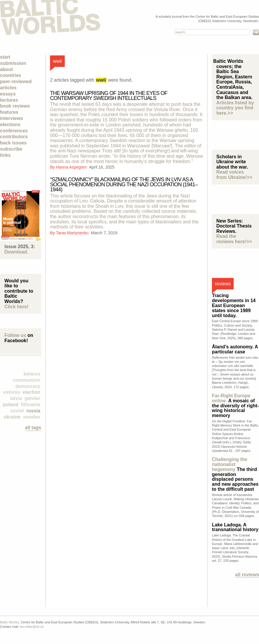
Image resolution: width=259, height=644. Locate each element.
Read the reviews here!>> (234, 239)
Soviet (17, 411)
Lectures (9, 100)
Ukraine (12, 417)
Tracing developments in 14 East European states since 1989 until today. (234, 305)
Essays (8, 94)
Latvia (16, 398)
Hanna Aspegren (72, 167)
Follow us (15, 335)
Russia (33, 411)
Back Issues (13, 143)
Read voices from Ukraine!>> (234, 175)
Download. (16, 252)
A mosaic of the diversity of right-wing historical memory (235, 406)
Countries (11, 75)
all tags (33, 428)
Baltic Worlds (9, 622)
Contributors (14, 137)
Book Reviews (15, 106)
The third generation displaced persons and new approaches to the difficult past (235, 474)
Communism (26, 380)
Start (5, 57)
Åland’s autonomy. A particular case (235, 349)
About (6, 69)
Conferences (14, 131)
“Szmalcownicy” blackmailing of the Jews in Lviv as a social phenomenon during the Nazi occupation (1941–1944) (124, 185)
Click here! (16, 307)
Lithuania (31, 405)
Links (5, 155)
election (31, 392)
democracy (28, 386)
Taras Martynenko (73, 233)
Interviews (11, 118)
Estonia (12, 392)
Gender (33, 398)
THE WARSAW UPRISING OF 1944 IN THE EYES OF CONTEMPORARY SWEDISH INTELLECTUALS (109, 96)
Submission (13, 63)
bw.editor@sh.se (32, 627)
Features (9, 112)
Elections (10, 125)
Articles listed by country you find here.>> (235, 108)
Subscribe (11, 149)
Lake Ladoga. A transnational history (235, 527)
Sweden (32, 417)
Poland (11, 405)
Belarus (32, 374)
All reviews (247, 575)
